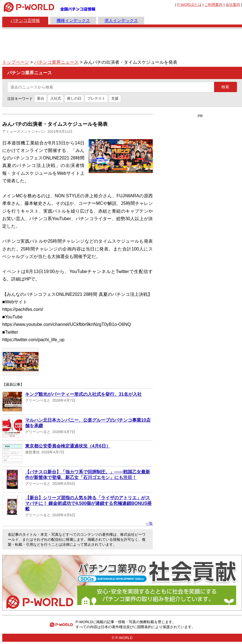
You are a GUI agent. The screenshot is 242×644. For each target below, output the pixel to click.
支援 (115, 98)
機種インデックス (73, 20)
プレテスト (96, 98)
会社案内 (233, 5)
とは (189, 5)
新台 (41, 98)
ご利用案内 (213, 5)
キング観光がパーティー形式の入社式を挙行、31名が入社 (83, 394)
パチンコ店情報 (25, 20)
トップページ (16, 62)
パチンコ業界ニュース (56, 62)
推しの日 (74, 98)
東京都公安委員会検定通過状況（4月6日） (68, 446)
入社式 (56, 98)
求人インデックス (121, 20)
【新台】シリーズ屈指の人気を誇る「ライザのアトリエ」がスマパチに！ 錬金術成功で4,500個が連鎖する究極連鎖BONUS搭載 (88, 503)
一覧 (149, 523)
